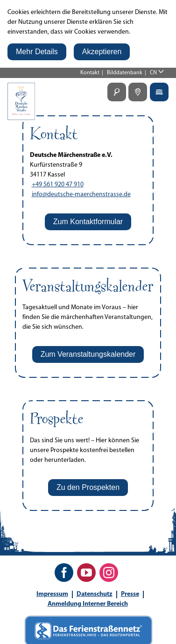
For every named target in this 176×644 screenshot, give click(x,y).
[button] (37, 52)
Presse (130, 594)
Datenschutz (95, 594)
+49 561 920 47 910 (58, 185)
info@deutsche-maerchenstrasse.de (81, 195)
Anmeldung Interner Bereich (88, 604)
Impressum (52, 594)
